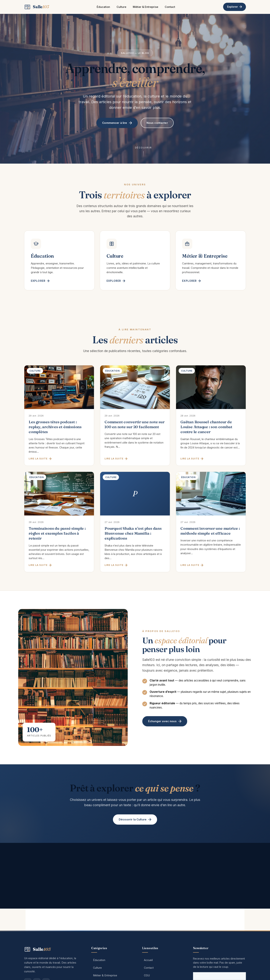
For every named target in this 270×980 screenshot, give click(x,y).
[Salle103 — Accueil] (36, 7)
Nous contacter (157, 123)
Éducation (103, 7)
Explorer (235, 7)
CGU (147, 975)
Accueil (148, 960)
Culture (121, 7)
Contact (170, 7)
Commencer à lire (117, 123)
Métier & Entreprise (145, 7)
